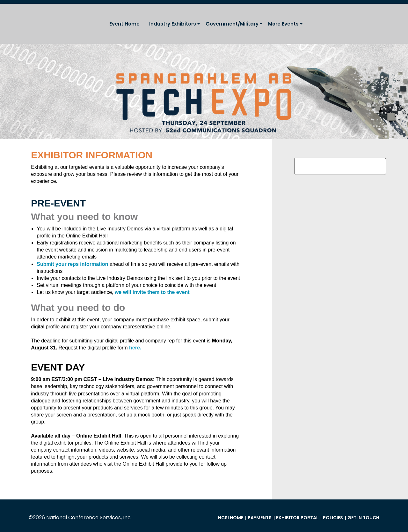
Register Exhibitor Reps (340, 166)
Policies (333, 518)
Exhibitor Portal (297, 518)
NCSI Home (231, 518)
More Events (283, 24)
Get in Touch (363, 518)
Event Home (124, 24)
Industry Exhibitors (173, 24)
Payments (260, 518)
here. (135, 348)
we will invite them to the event (152, 292)
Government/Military (232, 24)
